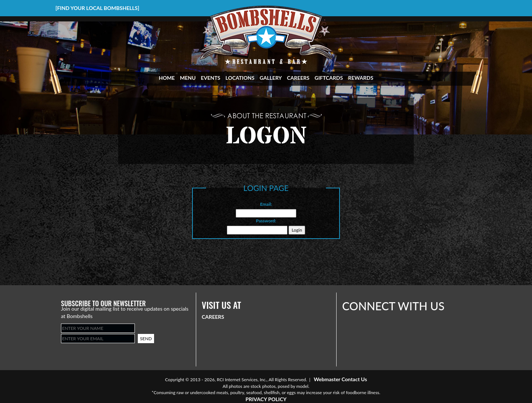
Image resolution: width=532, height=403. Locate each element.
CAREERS (213, 317)
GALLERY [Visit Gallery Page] (271, 78)
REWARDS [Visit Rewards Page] (361, 78)
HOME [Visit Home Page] (167, 78)
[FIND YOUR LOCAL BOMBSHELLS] (97, 8)
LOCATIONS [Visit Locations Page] (240, 78)
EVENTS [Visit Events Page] (211, 78)
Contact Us (354, 379)
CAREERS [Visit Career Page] (298, 78)
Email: (266, 204)
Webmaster (327, 379)
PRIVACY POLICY (266, 399)
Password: (266, 221)
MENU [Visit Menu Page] (188, 78)
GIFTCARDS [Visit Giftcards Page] (329, 78)
